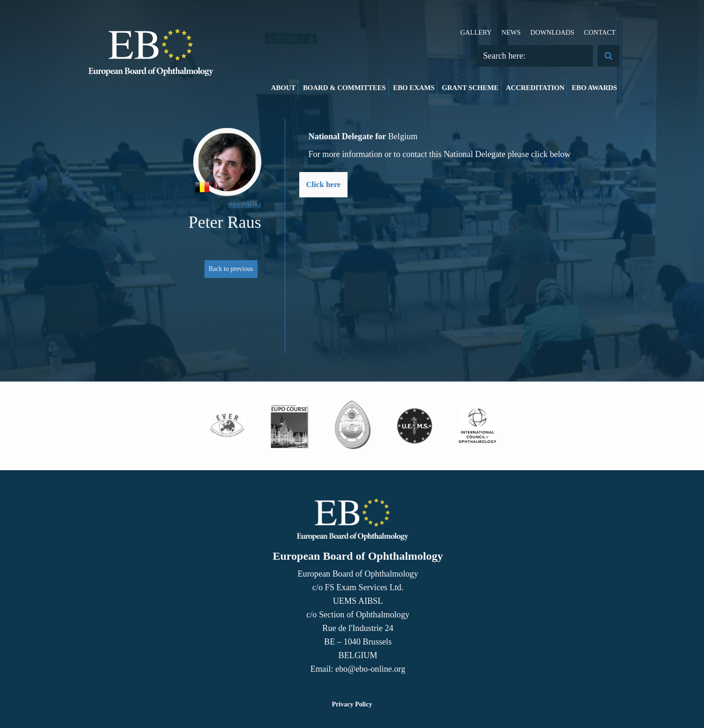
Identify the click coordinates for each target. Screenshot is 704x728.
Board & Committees (344, 88)
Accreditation (535, 88)
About (284, 88)
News (511, 32)
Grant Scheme (470, 88)
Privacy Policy (352, 704)
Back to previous (231, 269)
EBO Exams (414, 88)
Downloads (553, 32)
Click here (324, 184)
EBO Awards (594, 88)
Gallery (476, 32)
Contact (600, 32)
